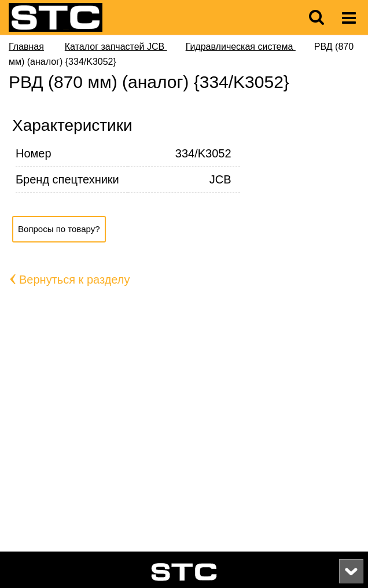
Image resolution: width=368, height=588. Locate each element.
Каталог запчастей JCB (116, 47)
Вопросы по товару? (59, 229)
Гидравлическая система (241, 47)
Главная (26, 47)
